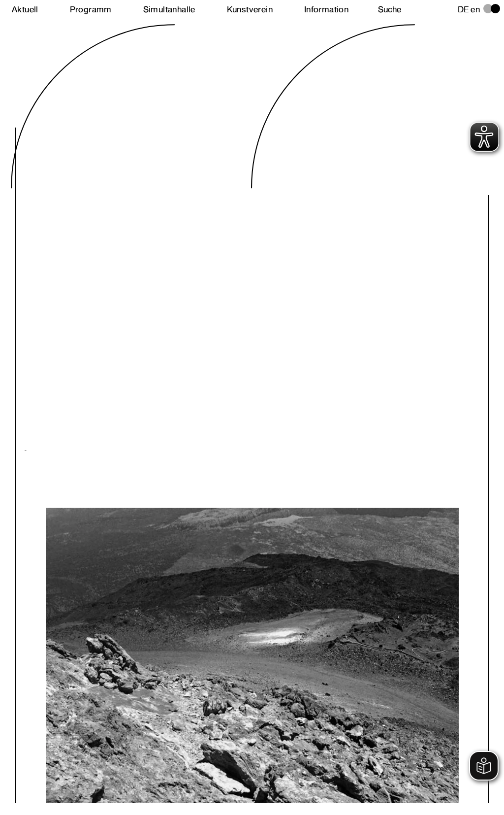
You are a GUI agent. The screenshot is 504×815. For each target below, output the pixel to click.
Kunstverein (250, 9)
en (475, 9)
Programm (91, 9)
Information (326, 9)
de (463, 9)
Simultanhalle (169, 9)
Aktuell (25, 9)
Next (138, 609)
